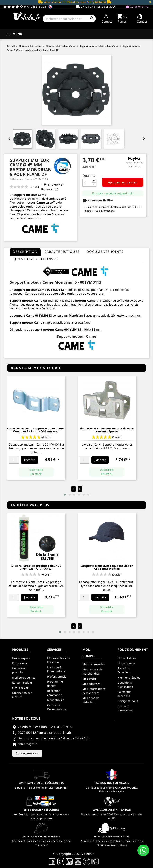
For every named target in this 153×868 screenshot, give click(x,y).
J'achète (30, 460)
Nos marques (21, 658)
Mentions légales (129, 677)
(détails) (100, 2)
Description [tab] (25, 252)
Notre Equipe (126, 663)
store (58, 206)
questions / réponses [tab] (36, 259)
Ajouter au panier (123, 182)
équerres (33, 304)
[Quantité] (87, 183)
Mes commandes (94, 664)
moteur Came (85, 300)
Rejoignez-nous (128, 701)
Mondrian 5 (45, 214)
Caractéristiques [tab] (62, 252)
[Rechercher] (69, 19)
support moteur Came (30, 290)
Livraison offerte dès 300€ (96, 7)
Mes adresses (91, 684)
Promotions (20, 663)
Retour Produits (22, 683)
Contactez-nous (27, 753)
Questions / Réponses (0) (52, 187)
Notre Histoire (127, 658)
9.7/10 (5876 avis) (28, 7)
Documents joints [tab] (105, 252)
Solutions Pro (137, 7)
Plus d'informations (104, 211)
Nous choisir (55, 700)
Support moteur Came (26, 322)
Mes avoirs (89, 679)
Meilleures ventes (24, 677)
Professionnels (57, 676)
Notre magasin (25, 744)
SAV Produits (20, 688)
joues (113, 304)
